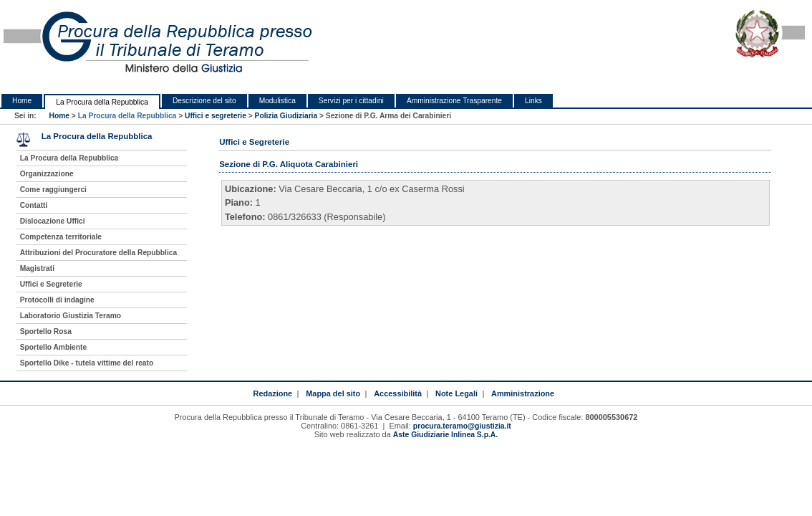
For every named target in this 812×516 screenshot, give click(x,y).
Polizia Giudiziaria (286, 116)
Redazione (272, 393)
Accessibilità (398, 393)
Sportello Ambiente (53, 347)
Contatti (34, 205)
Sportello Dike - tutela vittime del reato (87, 363)
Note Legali (456, 393)
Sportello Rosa (46, 331)
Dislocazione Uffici (53, 221)
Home (22, 101)
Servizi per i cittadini (351, 101)
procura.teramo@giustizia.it (462, 426)
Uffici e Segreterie (51, 284)
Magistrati (37, 268)
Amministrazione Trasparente (454, 101)
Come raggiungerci (53, 190)
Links (533, 101)
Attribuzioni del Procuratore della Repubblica (99, 253)
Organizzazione (47, 174)
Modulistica (277, 101)
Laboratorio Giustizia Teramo (71, 316)
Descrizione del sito (204, 101)
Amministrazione (523, 393)
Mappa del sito (333, 393)
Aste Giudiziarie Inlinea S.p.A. (445, 435)
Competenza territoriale (61, 237)
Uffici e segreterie (216, 116)
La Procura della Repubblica (102, 102)
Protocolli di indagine (57, 300)
